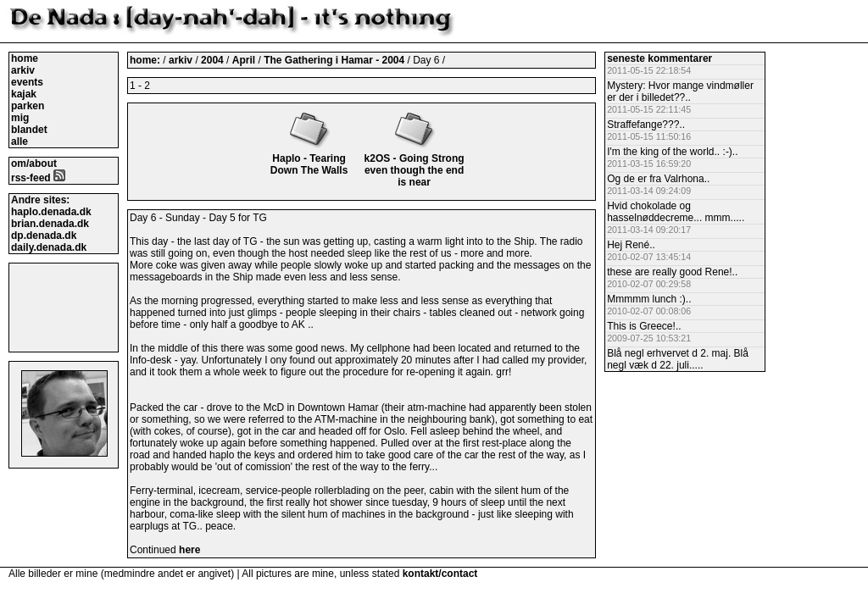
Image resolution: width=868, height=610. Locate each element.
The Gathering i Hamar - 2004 (335, 60)
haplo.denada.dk (51, 212)
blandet (29, 130)
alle (19, 141)
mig (20, 118)
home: (146, 60)
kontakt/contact (440, 574)
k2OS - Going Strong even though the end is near (415, 164)
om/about (34, 164)
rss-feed (38, 178)
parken (28, 106)
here (189, 550)
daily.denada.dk (49, 247)
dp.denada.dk (44, 236)
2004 (212, 60)
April (245, 60)
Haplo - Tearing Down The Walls (309, 158)
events (27, 82)
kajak (24, 94)
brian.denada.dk (50, 224)
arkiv (23, 70)
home (25, 58)
